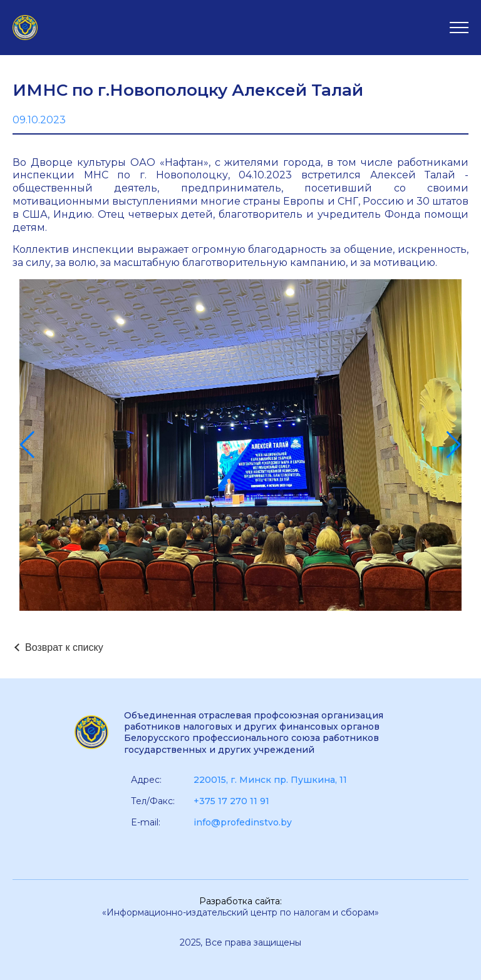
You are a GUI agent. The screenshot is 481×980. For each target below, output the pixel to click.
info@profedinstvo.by (243, 822)
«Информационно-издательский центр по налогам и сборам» (240, 912)
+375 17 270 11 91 (231, 801)
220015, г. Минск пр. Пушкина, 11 (270, 780)
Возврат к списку (64, 647)
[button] (27, 445)
